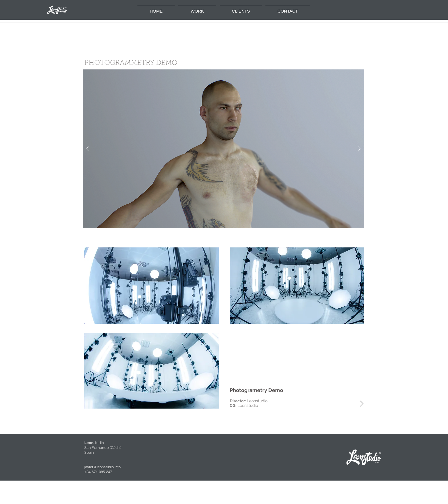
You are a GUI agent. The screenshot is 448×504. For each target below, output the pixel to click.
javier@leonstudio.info (102, 467)
